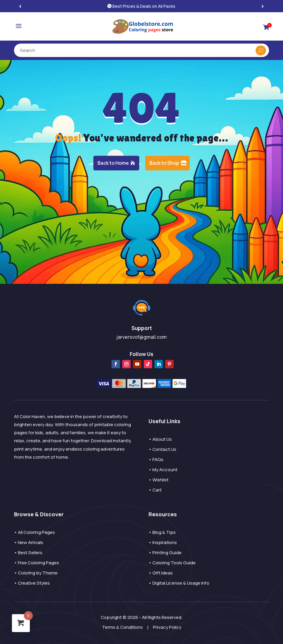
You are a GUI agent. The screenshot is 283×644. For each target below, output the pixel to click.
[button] (263, 6)
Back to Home (113, 163)
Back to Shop (164, 163)
